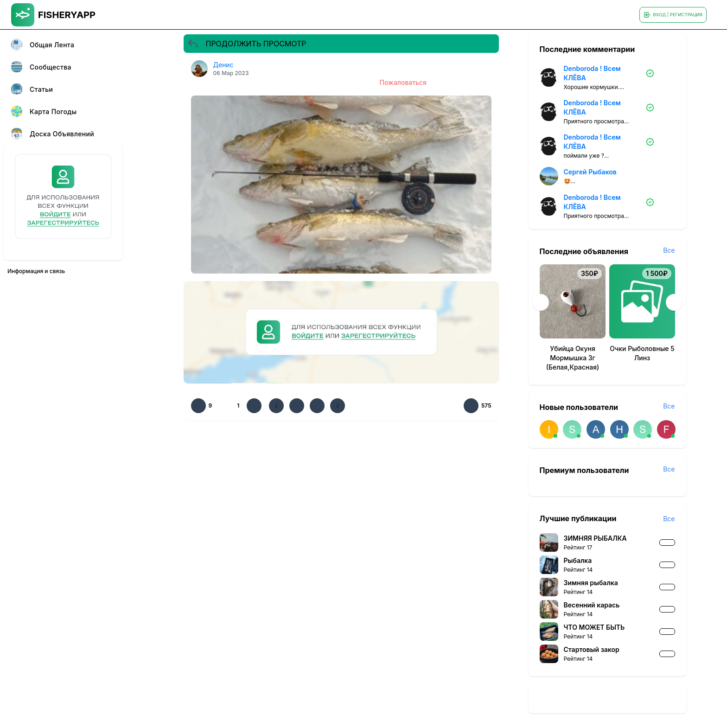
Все (669, 250)
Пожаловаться (403, 82)
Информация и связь (36, 271)
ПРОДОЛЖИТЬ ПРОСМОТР (247, 44)
